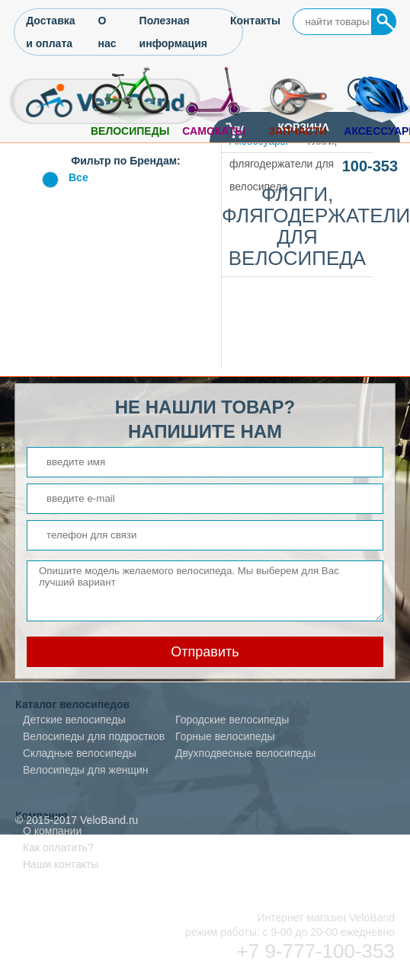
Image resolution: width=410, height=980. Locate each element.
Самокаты (214, 131)
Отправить (205, 652)
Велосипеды (130, 131)
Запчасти (298, 131)
